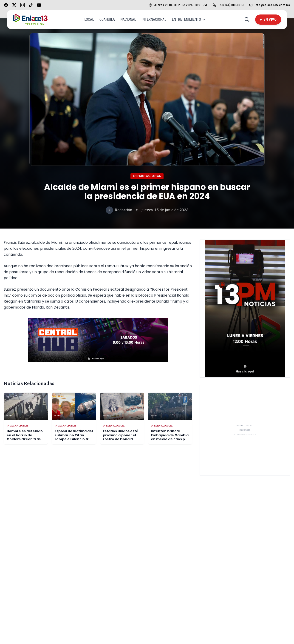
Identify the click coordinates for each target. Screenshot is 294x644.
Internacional (154, 19)
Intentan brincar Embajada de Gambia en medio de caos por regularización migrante (170, 439)
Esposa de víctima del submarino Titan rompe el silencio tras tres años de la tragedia (74, 439)
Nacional (128, 19)
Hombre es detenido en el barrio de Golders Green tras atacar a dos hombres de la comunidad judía (25, 441)
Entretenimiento (189, 19)
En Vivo (268, 19)
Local (89, 19)
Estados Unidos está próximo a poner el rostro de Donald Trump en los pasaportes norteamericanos (121, 441)
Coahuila (107, 19)
